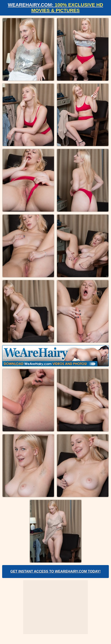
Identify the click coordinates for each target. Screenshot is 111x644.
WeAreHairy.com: (56, 8)
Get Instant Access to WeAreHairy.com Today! (55, 571)
